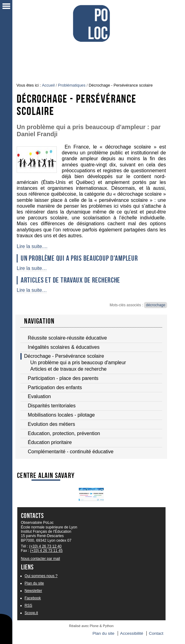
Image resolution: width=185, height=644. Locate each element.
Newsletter (34, 591)
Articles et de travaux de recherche (70, 280)
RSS (29, 605)
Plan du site (34, 583)
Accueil (48, 85)
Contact (156, 633)
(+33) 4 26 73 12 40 (45, 546)
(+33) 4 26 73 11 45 (46, 551)
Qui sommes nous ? (41, 576)
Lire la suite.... (32, 246)
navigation (39, 321)
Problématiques (72, 85)
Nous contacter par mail (41, 559)
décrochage (156, 305)
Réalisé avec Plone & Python (91, 626)
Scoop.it (31, 613)
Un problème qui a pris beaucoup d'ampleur (79, 258)
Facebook (33, 598)
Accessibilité (132, 633)
